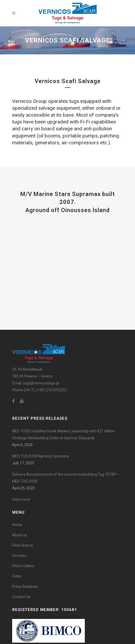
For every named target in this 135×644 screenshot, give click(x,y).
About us (20, 535)
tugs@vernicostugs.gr (41, 383)
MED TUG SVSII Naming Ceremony (41, 456)
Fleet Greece (23, 545)
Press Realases (25, 586)
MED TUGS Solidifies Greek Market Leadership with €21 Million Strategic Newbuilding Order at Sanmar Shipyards (64, 435)
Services (19, 556)
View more (21, 499)
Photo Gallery (23, 566)
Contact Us (21, 597)
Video (17, 576)
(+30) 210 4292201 (52, 390)
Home (17, 525)
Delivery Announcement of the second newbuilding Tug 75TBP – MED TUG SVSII (66, 478)
